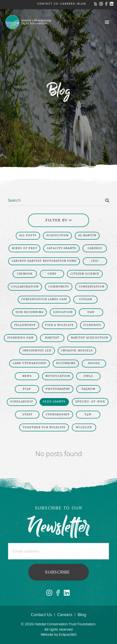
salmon (88, 389)
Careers (65, 615)
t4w (88, 414)
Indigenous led (37, 351)
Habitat (52, 338)
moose (94, 363)
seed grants (54, 402)
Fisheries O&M (21, 338)
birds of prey (25, 248)
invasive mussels (77, 351)
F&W (91, 312)
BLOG (82, 4)
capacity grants (61, 248)
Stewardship (58, 414)
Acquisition (57, 235)
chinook (25, 274)
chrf (52, 274)
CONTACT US (48, 4)
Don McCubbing (29, 312)
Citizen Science (85, 274)
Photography (58, 389)
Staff (27, 414)
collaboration (25, 287)
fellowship (25, 325)
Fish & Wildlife (59, 325)
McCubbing (66, 363)
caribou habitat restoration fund (44, 261)
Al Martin (87, 235)
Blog (82, 615)
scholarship (22, 402)
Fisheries (92, 325)
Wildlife (84, 427)
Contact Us (41, 615)
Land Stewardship (29, 363)
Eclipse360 (68, 635)
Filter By (58, 220)
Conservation (92, 287)
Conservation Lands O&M (44, 299)
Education (63, 312)
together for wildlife (44, 427)
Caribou (95, 248)
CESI (95, 261)
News (27, 376)
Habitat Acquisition (89, 338)
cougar (86, 299)
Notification (58, 376)
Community (59, 287)
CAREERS (68, 4)
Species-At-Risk (90, 402)
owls (88, 376)
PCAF (27, 389)
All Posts (28, 235)
